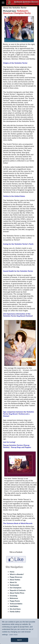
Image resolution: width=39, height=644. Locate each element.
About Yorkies (15, 580)
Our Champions (16, 588)
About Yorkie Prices (17, 593)
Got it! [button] (19, 640)
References (14, 598)
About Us (13, 582)
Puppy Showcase (16, 577)
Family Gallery (15, 611)
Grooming (13, 596)
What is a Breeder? (17, 574)
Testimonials (14, 585)
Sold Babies (14, 606)
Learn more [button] (13, 635)
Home (12, 572)
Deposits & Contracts (18, 590)
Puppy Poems (15, 601)
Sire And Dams (15, 609)
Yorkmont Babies (16, 604)
